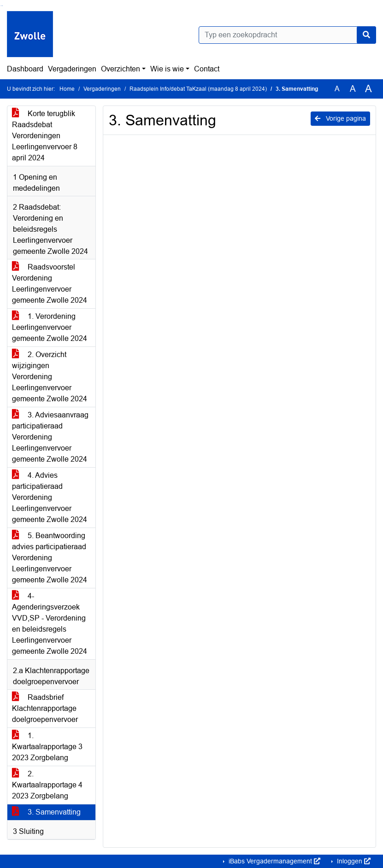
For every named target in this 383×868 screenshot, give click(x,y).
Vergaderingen (72, 69)
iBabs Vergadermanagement (274, 861)
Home (67, 89)
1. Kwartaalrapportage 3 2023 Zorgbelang (47, 747)
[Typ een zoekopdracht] (288, 35)
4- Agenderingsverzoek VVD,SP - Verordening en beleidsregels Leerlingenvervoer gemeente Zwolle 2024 (50, 624)
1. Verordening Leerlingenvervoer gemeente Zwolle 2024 (50, 327)
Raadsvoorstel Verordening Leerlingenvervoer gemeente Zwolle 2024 (50, 284)
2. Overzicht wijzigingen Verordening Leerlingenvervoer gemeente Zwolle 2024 (50, 377)
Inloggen (353, 861)
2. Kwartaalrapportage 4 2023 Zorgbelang (47, 785)
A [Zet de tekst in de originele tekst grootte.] (337, 89)
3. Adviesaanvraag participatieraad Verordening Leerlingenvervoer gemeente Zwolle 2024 (50, 437)
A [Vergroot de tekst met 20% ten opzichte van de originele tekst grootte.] (353, 89)
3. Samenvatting (46, 812)
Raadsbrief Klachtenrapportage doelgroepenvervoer (45, 708)
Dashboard (25, 69)
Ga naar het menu (3, 6)
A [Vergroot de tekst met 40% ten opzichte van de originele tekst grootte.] (368, 89)
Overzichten (121, 69)
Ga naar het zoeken (1, 6)
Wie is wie (167, 69)
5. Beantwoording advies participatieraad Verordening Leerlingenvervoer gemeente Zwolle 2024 (50, 558)
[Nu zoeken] (366, 35)
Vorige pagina (340, 118)
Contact (207, 69)
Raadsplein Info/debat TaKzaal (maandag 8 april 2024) (198, 89)
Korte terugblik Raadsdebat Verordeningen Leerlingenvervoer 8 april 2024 (45, 136)
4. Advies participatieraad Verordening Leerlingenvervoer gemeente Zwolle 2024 (50, 497)
